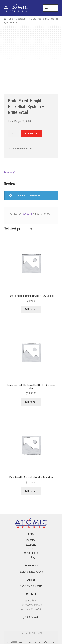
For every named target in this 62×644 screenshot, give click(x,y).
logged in (27, 214)
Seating (31, 557)
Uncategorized (22, 19)
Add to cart (32, 133)
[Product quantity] (14, 134)
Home (10, 19)
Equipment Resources (31, 572)
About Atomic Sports (31, 586)
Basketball (31, 540)
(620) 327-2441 (31, 617)
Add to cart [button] (31, 309)
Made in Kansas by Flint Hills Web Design (37, 642)
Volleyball (31, 544)
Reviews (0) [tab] (10, 173)
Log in (9, 642)
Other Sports (31, 553)
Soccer (31, 549)
